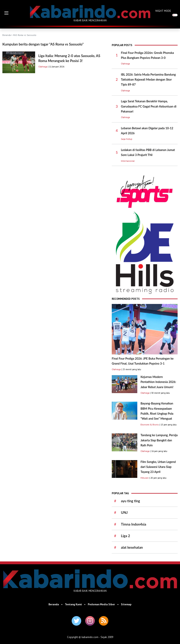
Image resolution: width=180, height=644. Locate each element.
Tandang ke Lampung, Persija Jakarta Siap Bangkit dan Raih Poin (159, 440)
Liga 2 (125, 536)
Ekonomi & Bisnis (150, 425)
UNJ (124, 512)
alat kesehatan (132, 547)
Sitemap (126, 604)
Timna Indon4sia (134, 524)
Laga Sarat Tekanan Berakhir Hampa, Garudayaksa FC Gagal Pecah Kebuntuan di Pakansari (149, 106)
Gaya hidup (127, 139)
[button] (6, 13)
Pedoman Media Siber (101, 604)
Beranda (7, 35)
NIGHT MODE (163, 11)
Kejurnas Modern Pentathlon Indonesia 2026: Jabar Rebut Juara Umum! (158, 382)
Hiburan (145, 478)
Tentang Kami (73, 604)
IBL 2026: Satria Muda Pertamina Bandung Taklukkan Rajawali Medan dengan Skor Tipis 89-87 (148, 80)
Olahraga (43, 67)
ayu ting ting (130, 501)
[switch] (175, 15)
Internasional (128, 161)
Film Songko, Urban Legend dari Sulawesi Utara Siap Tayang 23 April (158, 467)
